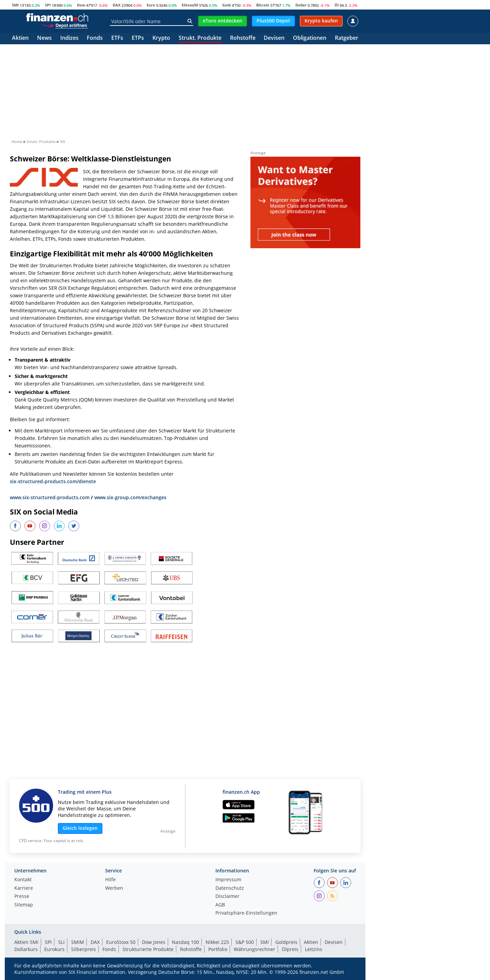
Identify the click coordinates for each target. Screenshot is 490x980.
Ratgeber (347, 38)
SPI (48, 5)
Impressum (228, 880)
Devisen (274, 38)
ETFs (117, 38)
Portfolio (218, 949)
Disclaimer (227, 897)
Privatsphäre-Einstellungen (246, 913)
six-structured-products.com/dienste (53, 481)
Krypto (161, 38)
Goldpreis (286, 942)
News (44, 38)
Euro (151, 5)
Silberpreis (84, 949)
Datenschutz (230, 888)
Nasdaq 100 (185, 942)
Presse (22, 897)
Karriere (24, 888)
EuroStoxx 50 (121, 942)
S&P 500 (245, 942)
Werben (114, 888)
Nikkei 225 (217, 942)
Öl (337, 5)
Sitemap (24, 905)
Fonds (95, 38)
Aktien (20, 38)
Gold (226, 5)
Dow (81, 5)
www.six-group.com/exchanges (130, 497)
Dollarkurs (26, 949)
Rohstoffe (243, 38)
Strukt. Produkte (200, 38)
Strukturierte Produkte (148, 949)
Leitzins (314, 949)
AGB (220, 905)
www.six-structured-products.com (50, 497)
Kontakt (23, 880)
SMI (15, 5)
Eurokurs (54, 949)
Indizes (69, 38)
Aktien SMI (26, 942)
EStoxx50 (190, 5)
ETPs (138, 38)
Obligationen (310, 38)
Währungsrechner (255, 949)
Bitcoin (263, 5)
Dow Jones (154, 942)
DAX (117, 5)
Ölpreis (290, 949)
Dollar (301, 5)
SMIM (78, 942)
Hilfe (110, 880)
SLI (61, 942)
